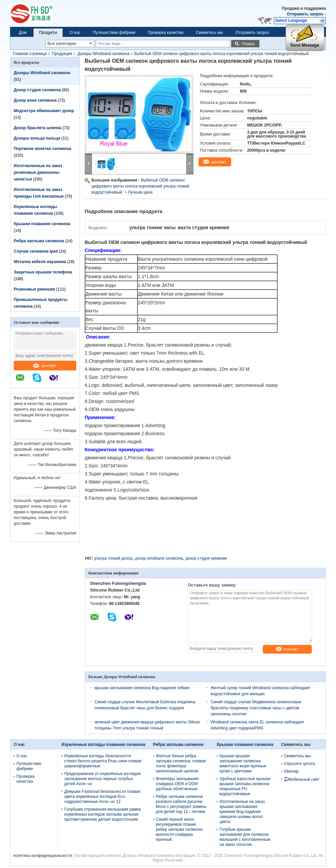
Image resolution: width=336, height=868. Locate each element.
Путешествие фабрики (114, 33)
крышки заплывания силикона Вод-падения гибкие (142, 688)
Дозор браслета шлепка (38, 128)
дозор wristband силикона (159, 558)
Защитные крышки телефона (43, 272)
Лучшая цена (140, 192)
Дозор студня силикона (37, 90)
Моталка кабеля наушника (40, 262)
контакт (45, 366)
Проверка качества (166, 33)
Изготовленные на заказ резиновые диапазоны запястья (38, 172)
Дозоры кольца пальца (37, 138)
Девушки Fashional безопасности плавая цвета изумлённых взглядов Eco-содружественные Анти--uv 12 (102, 797)
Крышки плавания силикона (42, 224)
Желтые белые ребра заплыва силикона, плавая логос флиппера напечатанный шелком (181, 763)
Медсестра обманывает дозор (44, 111)
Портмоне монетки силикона (43, 149)
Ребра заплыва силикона (39, 241)
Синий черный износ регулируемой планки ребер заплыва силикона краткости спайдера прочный (179, 829)
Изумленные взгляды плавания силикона (103, 745)
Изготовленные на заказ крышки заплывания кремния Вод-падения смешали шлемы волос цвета (242, 812)
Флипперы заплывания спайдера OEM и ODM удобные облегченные (177, 784)
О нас (75, 33)
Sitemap (291, 771)
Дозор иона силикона (35, 100)
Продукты (48, 33)
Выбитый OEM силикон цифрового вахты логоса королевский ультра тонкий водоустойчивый (140, 186)
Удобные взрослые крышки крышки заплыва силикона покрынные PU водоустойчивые (245, 786)
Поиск (248, 44)
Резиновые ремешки (34, 289)
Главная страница (30, 54)
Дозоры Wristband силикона (103, 54)
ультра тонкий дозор (113, 558)
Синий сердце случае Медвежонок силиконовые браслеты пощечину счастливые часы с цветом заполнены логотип (256, 708)
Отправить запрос (306, 14)
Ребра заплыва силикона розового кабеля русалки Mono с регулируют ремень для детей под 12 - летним (181, 804)
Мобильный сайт (302, 779)
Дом (23, 33)
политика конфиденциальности (43, 856)
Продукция (62, 54)
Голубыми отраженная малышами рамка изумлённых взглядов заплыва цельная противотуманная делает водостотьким (102, 814)
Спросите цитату (300, 764)
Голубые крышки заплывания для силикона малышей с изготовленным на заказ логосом (245, 837)
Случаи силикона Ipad (36, 251)
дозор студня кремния (206, 558)
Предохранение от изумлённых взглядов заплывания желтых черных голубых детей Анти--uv (102, 779)
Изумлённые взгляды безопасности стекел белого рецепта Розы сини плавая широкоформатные (103, 761)
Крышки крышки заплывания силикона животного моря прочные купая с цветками (243, 763)
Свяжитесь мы (209, 33)
